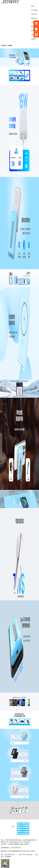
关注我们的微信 (24, 844)
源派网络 (8, 857)
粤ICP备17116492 (29, 851)
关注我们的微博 (13, 844)
